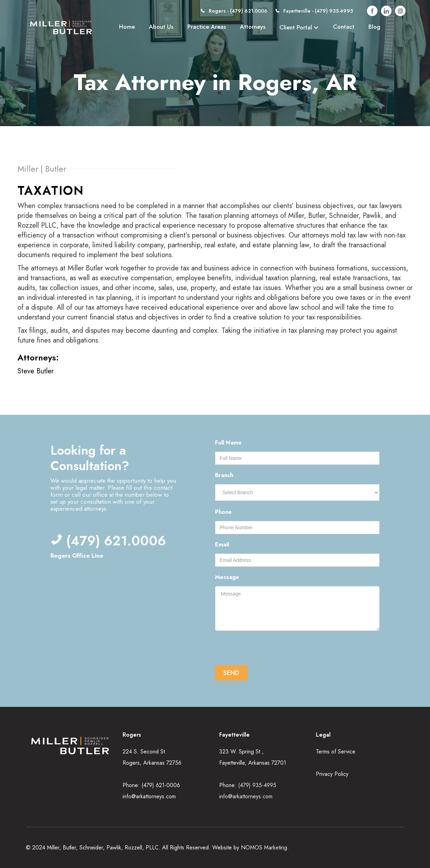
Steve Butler (36, 371)
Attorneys (253, 27)
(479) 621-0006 (161, 785)
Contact (344, 27)
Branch (224, 475)
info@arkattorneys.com (149, 796)
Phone (223, 512)
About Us (161, 27)
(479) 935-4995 (257, 785)
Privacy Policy (332, 774)
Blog (374, 27)
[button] (299, 27)
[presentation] (268, 649)
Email (222, 545)
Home (127, 27)
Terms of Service (336, 752)
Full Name (228, 443)
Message (227, 577)
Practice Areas (207, 27)
